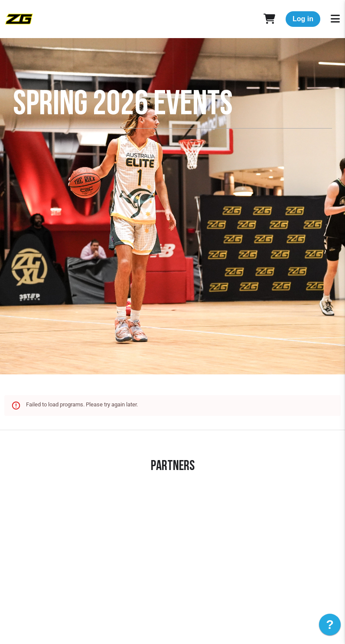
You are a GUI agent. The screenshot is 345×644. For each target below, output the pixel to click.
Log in (303, 19)
